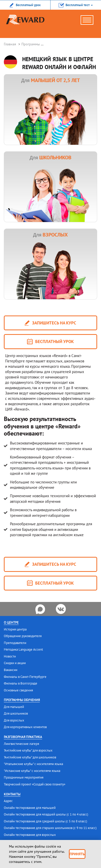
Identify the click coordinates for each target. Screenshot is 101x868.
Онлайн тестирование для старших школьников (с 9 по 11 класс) (50, 828)
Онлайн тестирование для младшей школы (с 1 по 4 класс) (46, 814)
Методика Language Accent (23, 649)
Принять (77, 854)
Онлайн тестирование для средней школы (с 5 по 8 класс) (46, 821)
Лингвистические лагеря (21, 744)
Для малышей (14, 707)
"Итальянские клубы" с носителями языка (33, 764)
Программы (31, 44)
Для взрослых (14, 720)
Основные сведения (18, 690)
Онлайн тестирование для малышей (30, 808)
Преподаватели (15, 643)
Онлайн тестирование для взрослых (30, 835)
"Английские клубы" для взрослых (28, 750)
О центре (11, 622)
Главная (10, 44)
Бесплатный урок (50, 342)
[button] (76, 5)
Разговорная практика (23, 737)
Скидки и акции (15, 663)
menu (90, 22)
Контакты (12, 794)
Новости (10, 656)
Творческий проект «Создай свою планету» (35, 784)
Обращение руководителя (23, 636)
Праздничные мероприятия (24, 777)
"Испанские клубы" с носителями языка (32, 771)
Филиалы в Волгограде (21, 683)
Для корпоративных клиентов (25, 727)
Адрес (8, 801)
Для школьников (16, 713)
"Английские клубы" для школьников (30, 757)
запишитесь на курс (50, 323)
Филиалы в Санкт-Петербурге (25, 677)
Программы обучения (22, 700)
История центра (15, 629)
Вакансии (11, 670)
